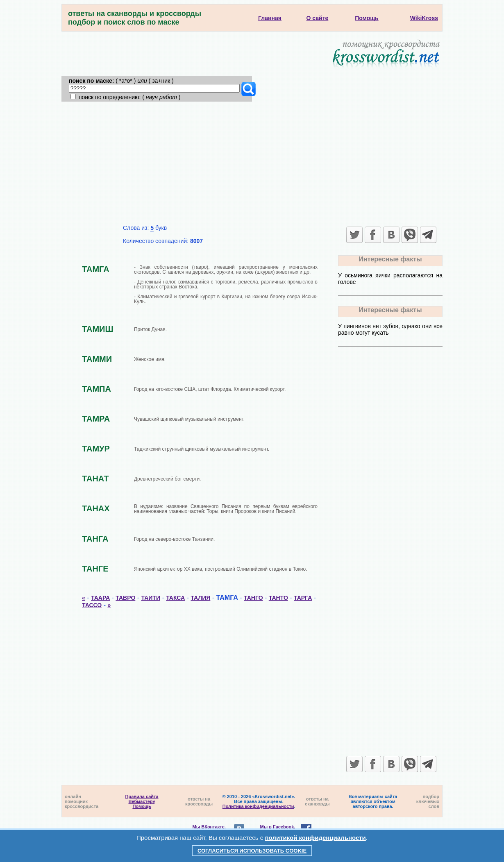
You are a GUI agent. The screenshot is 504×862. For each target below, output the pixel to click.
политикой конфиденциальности (316, 838)
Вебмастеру (142, 801)
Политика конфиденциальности (258, 806)
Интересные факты (390, 259)
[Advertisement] (252, 163)
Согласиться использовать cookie (252, 851)
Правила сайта (142, 796)
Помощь (142, 806)
